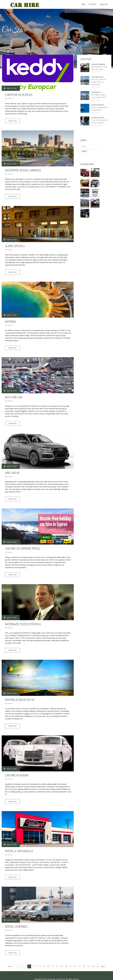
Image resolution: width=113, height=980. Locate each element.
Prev (10, 959)
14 (66, 959)
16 (75, 959)
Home (83, 4)
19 (89, 959)
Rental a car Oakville (19, 845)
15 (71, 959)
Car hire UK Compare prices (23, 545)
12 (57, 959)
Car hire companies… (99, 64)
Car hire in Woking (17, 770)
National (11, 320)
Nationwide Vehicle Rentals (23, 620)
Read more (13, 121)
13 (61, 959)
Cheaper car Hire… (98, 118)
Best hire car (14, 395)
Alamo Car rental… (98, 105)
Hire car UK (12, 470)
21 (98, 959)
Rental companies (16, 920)
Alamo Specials (15, 245)
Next (103, 959)
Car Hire (10, 98)
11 (52, 959)
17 (80, 959)
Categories (92, 4)
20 (93, 959)
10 (48, 959)
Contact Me (104, 4)
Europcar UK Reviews (19, 95)
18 (84, 959)
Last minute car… (98, 77)
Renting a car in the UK (20, 695)
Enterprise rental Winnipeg (23, 170)
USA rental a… (96, 92)
